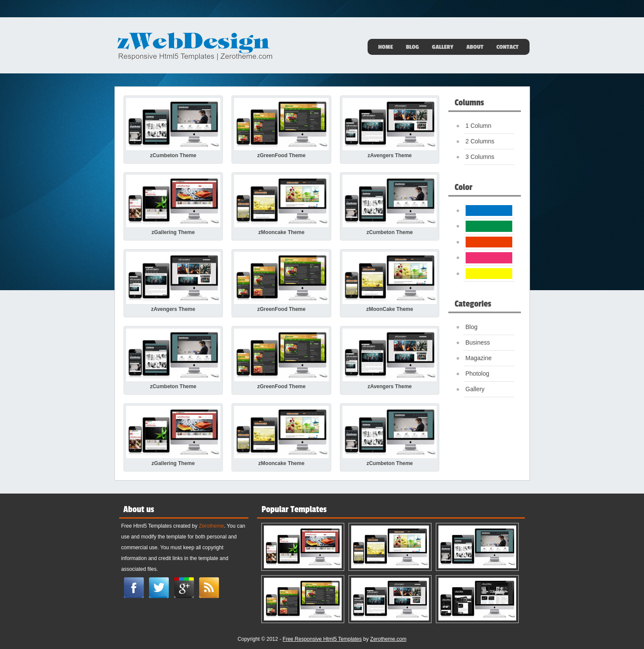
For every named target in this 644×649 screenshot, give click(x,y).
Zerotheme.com (388, 639)
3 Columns (480, 157)
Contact (507, 47)
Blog (412, 47)
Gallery (443, 47)
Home (386, 47)
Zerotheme (211, 526)
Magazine (479, 358)
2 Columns (480, 141)
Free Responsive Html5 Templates (322, 639)
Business (478, 342)
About (475, 47)
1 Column (479, 126)
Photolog (477, 374)
